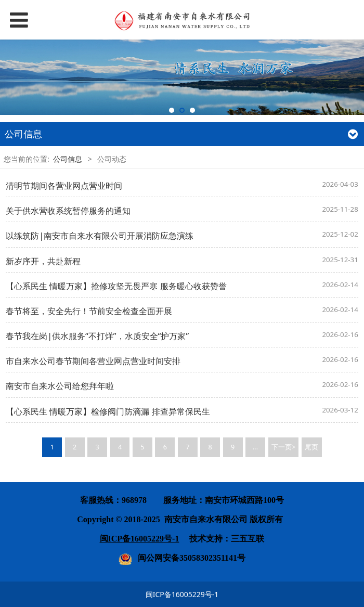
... (255, 447)
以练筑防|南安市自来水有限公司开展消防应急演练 (100, 236)
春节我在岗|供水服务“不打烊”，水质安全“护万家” (97, 336)
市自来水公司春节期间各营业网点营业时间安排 (93, 361)
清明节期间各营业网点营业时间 (64, 186)
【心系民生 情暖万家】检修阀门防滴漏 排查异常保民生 (108, 411)
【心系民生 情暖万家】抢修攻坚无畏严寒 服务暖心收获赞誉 (116, 286)
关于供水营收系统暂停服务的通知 (68, 211)
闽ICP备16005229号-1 (182, 594)
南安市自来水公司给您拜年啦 (60, 386)
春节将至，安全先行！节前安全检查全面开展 (89, 311)
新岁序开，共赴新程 (43, 261)
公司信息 (68, 159)
